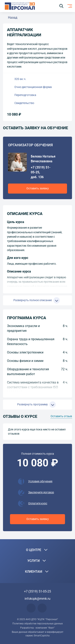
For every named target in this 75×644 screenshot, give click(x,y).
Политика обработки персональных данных (38, 624)
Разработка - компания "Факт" (37, 628)
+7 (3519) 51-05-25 (37, 591)
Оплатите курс (38, 503)
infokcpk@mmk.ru (37, 599)
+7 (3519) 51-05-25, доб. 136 (41, 172)
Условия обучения (40, 481)
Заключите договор (41, 492)
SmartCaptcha (42, 636)
